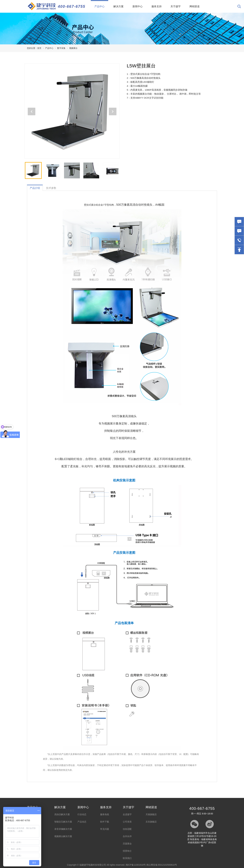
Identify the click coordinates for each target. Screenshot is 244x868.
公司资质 (127, 822)
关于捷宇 (176, 6)
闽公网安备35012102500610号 (162, 865)
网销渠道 (195, 6)
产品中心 (101, 4)
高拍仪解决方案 (62, 814)
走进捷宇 (127, 814)
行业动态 (82, 814)
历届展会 (127, 844)
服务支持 (157, 6)
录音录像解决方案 (63, 829)
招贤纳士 (127, 851)
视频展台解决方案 (63, 836)
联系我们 (127, 858)
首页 (39, 48)
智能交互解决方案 (63, 822)
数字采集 (61, 48)
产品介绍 (35, 188)
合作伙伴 (127, 836)
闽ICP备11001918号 (136, 865)
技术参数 (51, 188)
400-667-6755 (72, 6)
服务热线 (105, 814)
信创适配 (127, 829)
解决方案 (119, 6)
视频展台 (73, 48)
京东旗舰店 (151, 822)
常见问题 (105, 829)
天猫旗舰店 (151, 814)
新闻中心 (138, 6)
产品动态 (82, 822)
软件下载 (105, 822)
